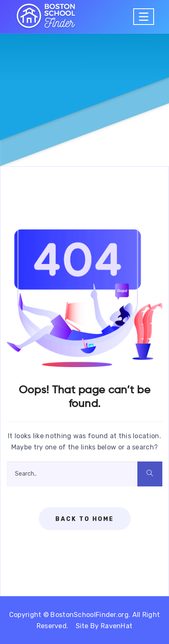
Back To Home (85, 519)
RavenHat (117, 626)
